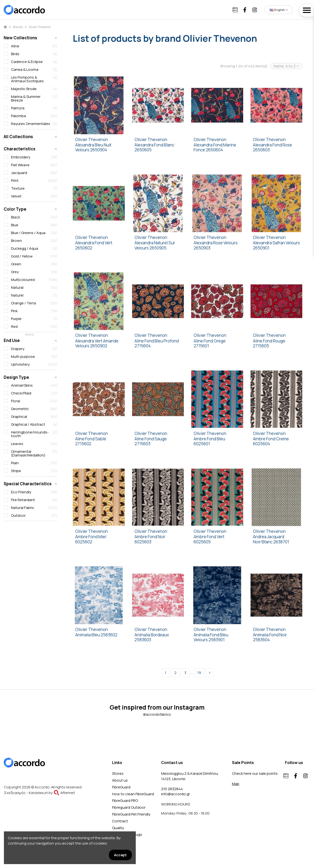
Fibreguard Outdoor (129, 807)
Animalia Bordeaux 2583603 (152, 637)
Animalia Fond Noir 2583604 (270, 637)
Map (236, 784)
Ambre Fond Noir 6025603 (150, 539)
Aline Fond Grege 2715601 (210, 344)
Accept (120, 855)
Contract (120, 821)
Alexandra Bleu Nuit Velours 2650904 (93, 148)
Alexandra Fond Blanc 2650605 (154, 148)
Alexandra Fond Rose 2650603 (272, 148)
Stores (118, 773)
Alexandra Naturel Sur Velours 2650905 (155, 245)
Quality (118, 828)
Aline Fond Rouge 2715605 (269, 344)
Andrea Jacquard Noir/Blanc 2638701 (271, 539)
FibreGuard (121, 787)
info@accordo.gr (176, 794)
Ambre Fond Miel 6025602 (91, 539)
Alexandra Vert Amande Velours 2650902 (97, 344)
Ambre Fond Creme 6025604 (271, 441)
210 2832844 (172, 789)
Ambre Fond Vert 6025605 (209, 539)
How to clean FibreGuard (133, 794)
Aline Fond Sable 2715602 (91, 441)
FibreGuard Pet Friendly (131, 814)
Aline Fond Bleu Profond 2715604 (157, 344)
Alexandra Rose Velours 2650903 (216, 245)
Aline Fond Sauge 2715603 (151, 441)
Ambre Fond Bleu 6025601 (209, 441)
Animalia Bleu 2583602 (96, 635)
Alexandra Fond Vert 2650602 (94, 245)
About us (120, 780)
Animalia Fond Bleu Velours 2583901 (211, 637)
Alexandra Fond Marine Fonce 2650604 (215, 148)
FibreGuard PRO (125, 801)
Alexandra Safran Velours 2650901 (276, 245)
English (279, 10)
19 (199, 673)
